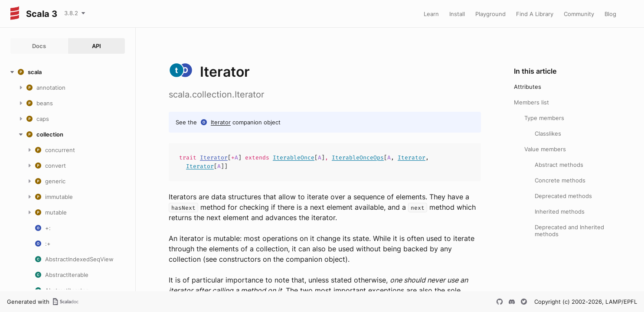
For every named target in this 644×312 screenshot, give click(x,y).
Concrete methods (560, 180)
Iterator (221, 122)
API (96, 46)
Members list (531, 102)
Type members (544, 118)
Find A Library (535, 14)
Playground (490, 14)
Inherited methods (560, 211)
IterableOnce (294, 158)
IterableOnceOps (358, 158)
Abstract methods (559, 165)
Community (579, 14)
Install (457, 14)
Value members (545, 149)
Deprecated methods (563, 196)
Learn (431, 14)
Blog (610, 14)
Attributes (528, 87)
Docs (39, 46)
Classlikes (548, 133)
